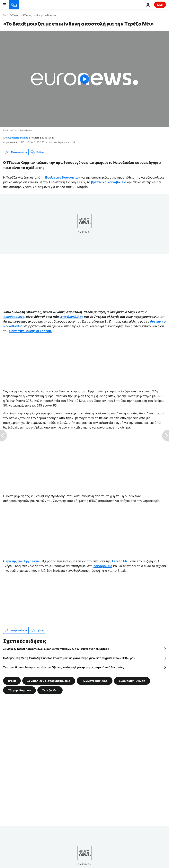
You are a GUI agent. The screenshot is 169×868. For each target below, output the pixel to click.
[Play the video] (84, 79)
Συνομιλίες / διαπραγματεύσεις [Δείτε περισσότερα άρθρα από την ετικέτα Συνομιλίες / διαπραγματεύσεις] (49, 681)
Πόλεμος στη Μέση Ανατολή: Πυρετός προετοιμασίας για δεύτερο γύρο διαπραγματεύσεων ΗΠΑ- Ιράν (69, 658)
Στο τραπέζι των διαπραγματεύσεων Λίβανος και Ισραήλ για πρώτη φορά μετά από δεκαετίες (64, 667)
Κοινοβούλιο (103, 566)
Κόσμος (27, 15)
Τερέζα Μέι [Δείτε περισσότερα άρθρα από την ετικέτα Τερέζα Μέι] (50, 690)
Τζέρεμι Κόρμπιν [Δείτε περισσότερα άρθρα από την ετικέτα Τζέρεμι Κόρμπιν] (19, 690)
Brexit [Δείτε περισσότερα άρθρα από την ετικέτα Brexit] (12, 681)
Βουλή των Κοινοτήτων (63, 177)
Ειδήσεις (14, 15)
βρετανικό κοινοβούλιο (109, 182)
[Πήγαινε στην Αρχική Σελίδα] (14, 5)
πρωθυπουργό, (14, 317)
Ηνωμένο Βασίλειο (47, 15)
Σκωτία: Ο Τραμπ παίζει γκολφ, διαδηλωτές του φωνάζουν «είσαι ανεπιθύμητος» (56, 649)
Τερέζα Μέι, (120, 561)
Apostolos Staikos (18, 138)
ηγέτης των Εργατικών (23, 561)
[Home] (4, 15)
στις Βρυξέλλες (72, 317)
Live (160, 5)
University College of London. (31, 331)
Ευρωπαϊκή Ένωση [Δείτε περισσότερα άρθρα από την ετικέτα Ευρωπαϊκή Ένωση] (132, 681)
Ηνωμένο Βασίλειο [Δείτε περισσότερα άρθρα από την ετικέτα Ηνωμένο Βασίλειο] (95, 681)
